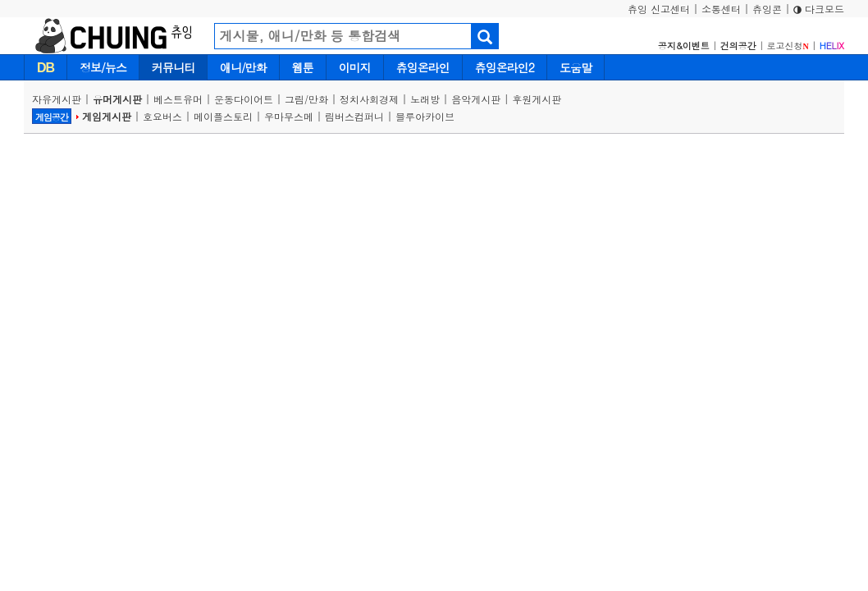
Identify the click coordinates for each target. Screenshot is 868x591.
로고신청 (788, 46)
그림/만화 (306, 99)
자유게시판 (57, 99)
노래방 (425, 99)
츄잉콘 (767, 9)
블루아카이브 (425, 116)
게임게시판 (107, 116)
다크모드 (819, 9)
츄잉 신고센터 (659, 9)
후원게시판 (537, 99)
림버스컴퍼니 (354, 116)
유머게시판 (117, 99)
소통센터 (721, 9)
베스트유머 (178, 99)
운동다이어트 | (249, 99)
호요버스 (162, 116)
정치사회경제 (369, 99)
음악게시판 (476, 99)
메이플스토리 (223, 116)
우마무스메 (289, 116)
